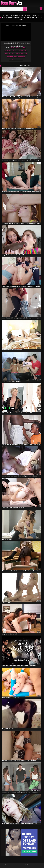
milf (26, 51)
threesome (8, 51)
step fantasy (13, 60)
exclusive (24, 54)
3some (18, 54)
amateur (15, 51)
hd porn (20, 60)
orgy (13, 54)
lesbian (21, 51)
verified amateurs (19, 57)
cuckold (8, 54)
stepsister (10, 57)
